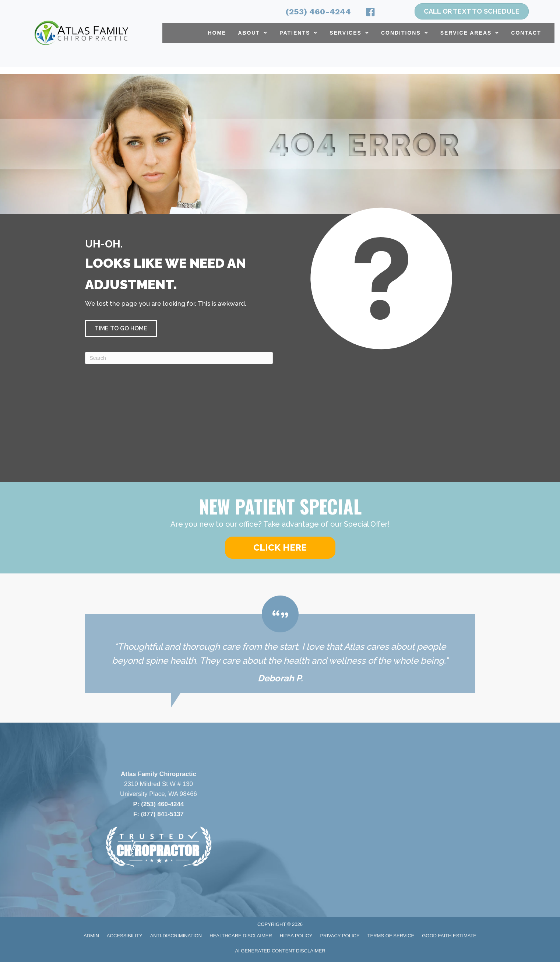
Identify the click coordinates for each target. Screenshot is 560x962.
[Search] (179, 358)
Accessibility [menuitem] (125, 936)
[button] (121, 329)
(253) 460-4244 (318, 12)
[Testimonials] (280, 644)
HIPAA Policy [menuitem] (296, 936)
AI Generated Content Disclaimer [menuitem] (280, 951)
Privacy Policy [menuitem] (340, 936)
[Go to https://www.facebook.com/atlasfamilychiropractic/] (370, 13)
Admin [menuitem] (91, 936)
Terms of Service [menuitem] (391, 936)
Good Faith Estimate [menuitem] (449, 936)
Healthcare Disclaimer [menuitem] (241, 936)
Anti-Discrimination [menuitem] (176, 936)
